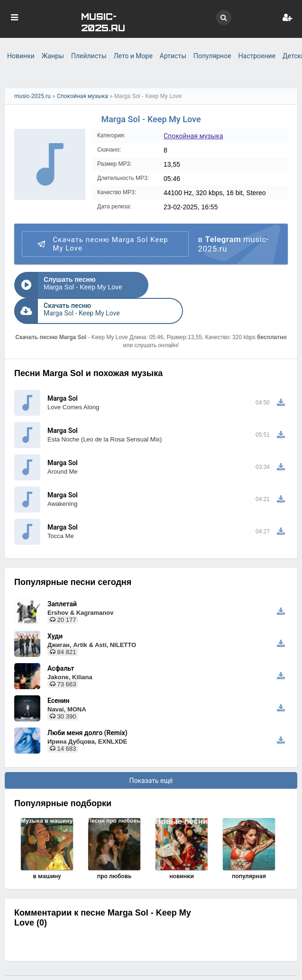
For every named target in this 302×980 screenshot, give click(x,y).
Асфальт (61, 642)
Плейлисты (89, 56)
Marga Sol (63, 372)
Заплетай (62, 578)
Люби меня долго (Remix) (87, 707)
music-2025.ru (32, 96)
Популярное (212, 56)
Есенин (58, 674)
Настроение (257, 56)
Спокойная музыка (82, 96)
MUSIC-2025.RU (103, 22)
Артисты (173, 56)
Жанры (53, 56)
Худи (55, 610)
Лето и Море (133, 56)
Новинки (21, 56)
